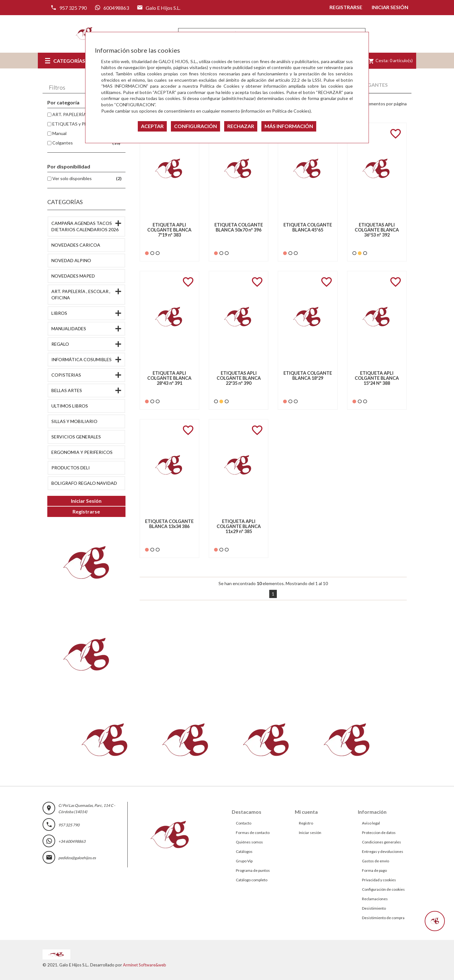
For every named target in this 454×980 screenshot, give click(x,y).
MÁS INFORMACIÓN (289, 126)
